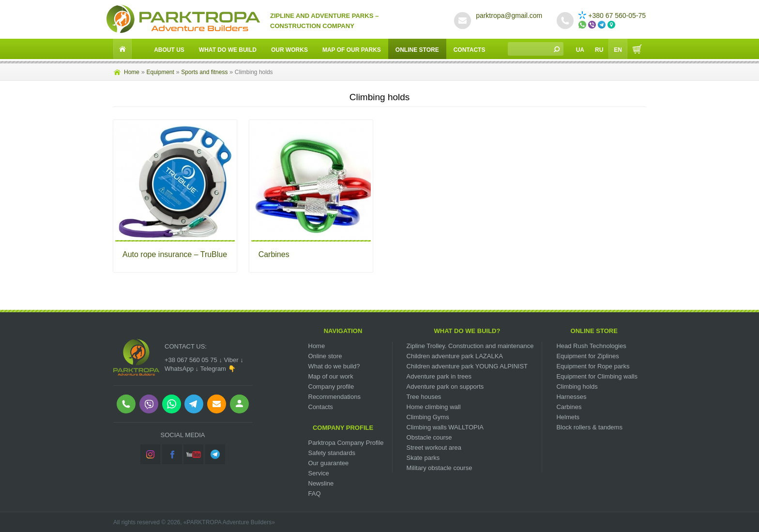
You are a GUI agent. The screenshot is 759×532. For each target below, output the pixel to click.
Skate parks (423, 458)
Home (132, 72)
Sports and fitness (204, 72)
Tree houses (424, 397)
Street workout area (434, 448)
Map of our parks (352, 50)
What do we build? (334, 366)
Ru (599, 50)
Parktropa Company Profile (346, 443)
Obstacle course (429, 437)
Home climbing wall (434, 407)
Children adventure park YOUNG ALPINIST (467, 366)
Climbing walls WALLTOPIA (445, 427)
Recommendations (334, 397)
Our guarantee (329, 463)
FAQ (315, 494)
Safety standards (332, 453)
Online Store (417, 50)
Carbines (274, 254)
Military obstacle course (440, 468)
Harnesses (571, 397)
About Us (169, 50)
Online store (325, 356)
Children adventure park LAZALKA (455, 356)
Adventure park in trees (439, 376)
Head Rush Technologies (591, 346)
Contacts (470, 50)
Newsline (321, 483)
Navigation (343, 331)
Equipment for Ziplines (587, 356)
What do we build (228, 50)
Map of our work (331, 376)
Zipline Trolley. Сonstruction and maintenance (470, 346)
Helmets (568, 417)
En (618, 50)
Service (319, 473)
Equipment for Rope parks (593, 366)
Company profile (331, 387)
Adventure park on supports (445, 387)
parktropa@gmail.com (509, 15)
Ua (580, 50)
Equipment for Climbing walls (597, 376)
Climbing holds (577, 387)
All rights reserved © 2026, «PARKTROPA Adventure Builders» (194, 522)
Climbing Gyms (428, 417)
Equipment (160, 72)
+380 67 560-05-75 (612, 15)
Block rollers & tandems (589, 427)
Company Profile (343, 428)
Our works (289, 50)
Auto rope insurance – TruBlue (175, 254)
